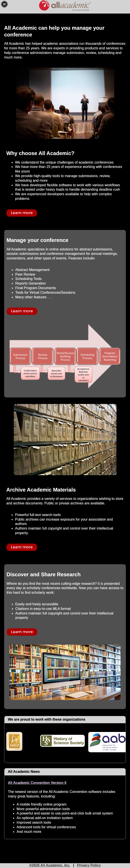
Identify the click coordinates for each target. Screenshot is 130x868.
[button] (4, 4)
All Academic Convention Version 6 (37, 783)
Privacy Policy (89, 865)
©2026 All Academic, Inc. (50, 865)
